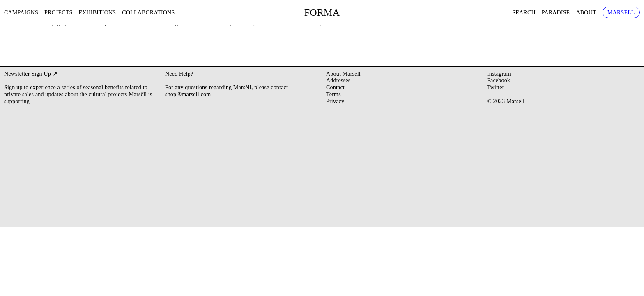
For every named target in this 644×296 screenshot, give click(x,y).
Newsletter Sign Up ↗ (31, 74)
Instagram (499, 74)
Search (524, 13)
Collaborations (148, 13)
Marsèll (621, 13)
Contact (335, 87)
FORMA (322, 12)
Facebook (499, 80)
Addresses (338, 80)
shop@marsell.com (188, 94)
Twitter (496, 87)
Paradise (556, 13)
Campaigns (21, 13)
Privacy (335, 101)
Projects (59, 13)
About (586, 13)
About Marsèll (343, 74)
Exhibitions (98, 13)
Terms (333, 94)
